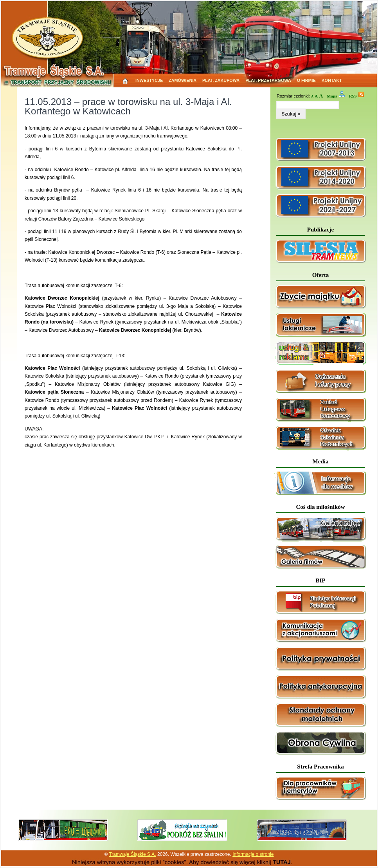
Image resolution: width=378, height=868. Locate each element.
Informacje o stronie (253, 854)
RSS (353, 96)
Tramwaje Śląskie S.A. (132, 854)
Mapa (332, 96)
